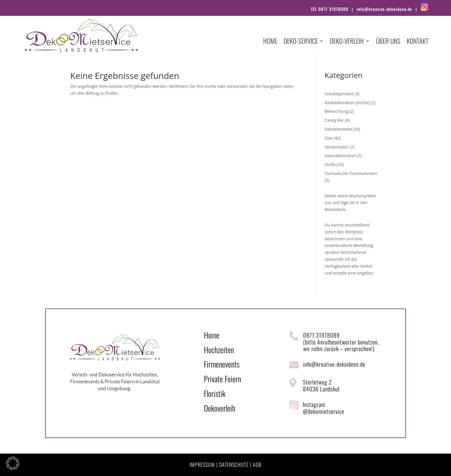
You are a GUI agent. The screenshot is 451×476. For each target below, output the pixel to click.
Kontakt (418, 42)
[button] (13, 463)
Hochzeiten (219, 350)
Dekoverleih (220, 408)
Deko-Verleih (347, 42)
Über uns (388, 42)
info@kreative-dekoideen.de (384, 9)
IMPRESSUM (202, 464)
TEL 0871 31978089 (330, 9)
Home (270, 42)
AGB (257, 464)
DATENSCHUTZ (234, 464)
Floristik (215, 393)
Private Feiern (222, 379)
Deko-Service (301, 42)
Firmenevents (222, 364)
